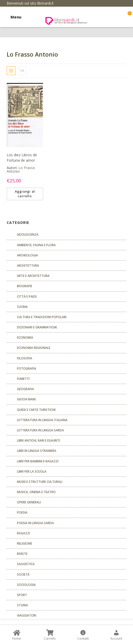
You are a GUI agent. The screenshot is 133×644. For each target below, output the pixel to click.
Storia (22, 605)
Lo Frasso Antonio (21, 169)
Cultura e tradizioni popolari (42, 317)
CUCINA (22, 307)
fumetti (23, 379)
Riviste (22, 554)
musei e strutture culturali (40, 482)
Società (23, 574)
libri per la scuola (32, 471)
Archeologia (27, 255)
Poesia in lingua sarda (35, 523)
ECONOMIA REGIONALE (34, 348)
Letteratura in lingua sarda (40, 430)
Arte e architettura (33, 276)
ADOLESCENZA (28, 235)
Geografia (25, 389)
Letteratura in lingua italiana (42, 420)
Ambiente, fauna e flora (36, 245)
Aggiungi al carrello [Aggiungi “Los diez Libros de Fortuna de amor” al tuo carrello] (25, 194)
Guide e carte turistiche (36, 410)
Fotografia (27, 368)
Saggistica (26, 564)
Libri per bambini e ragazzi (38, 461)
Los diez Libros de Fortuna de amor (22, 158)
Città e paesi (27, 297)
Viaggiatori (27, 615)
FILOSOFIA (25, 358)
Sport (22, 595)
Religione (25, 543)
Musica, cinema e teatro (36, 492)
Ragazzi (23, 533)
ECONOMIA (25, 337)
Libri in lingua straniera (37, 451)
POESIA (22, 512)
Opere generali (29, 502)
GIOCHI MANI (26, 399)
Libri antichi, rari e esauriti (39, 440)
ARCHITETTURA (28, 266)
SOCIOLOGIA (26, 585)
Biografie (25, 286)
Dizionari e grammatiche (37, 327)
